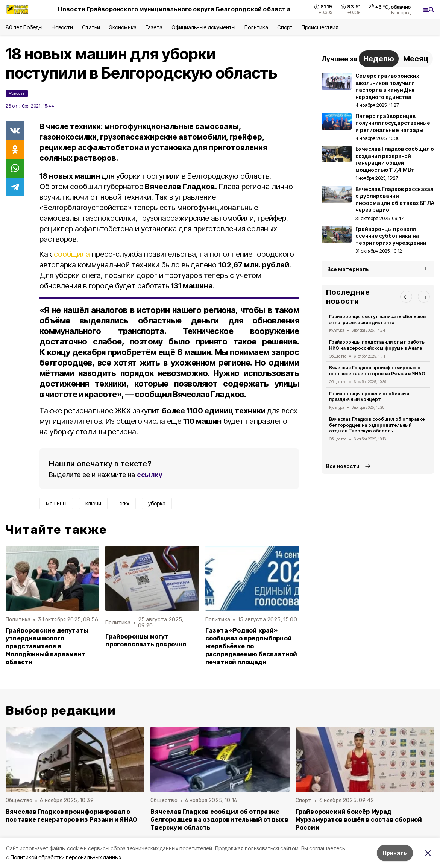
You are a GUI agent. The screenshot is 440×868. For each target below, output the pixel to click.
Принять (395, 853)
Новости (62, 27)
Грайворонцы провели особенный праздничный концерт (369, 397)
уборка (157, 503)
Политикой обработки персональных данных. (67, 857)
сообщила (72, 254)
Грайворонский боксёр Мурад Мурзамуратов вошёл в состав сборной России (359, 820)
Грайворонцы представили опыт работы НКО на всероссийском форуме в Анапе (377, 345)
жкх (125, 503)
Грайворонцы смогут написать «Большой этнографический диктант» (377, 319)
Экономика (123, 27)
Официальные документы (203, 27)
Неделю (379, 59)
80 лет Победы (24, 27)
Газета (154, 27)
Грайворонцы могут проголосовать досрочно (146, 640)
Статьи (91, 27)
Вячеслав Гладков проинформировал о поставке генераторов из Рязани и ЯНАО (377, 371)
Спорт (285, 27)
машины (56, 503)
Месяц (416, 59)
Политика (256, 27)
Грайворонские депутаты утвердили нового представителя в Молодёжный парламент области (47, 646)
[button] (406, 297)
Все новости (343, 466)
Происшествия (320, 27)
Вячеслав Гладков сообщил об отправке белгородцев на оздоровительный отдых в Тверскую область (377, 425)
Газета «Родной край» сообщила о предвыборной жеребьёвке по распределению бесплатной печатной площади (251, 646)
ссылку (150, 475)
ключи (93, 503)
